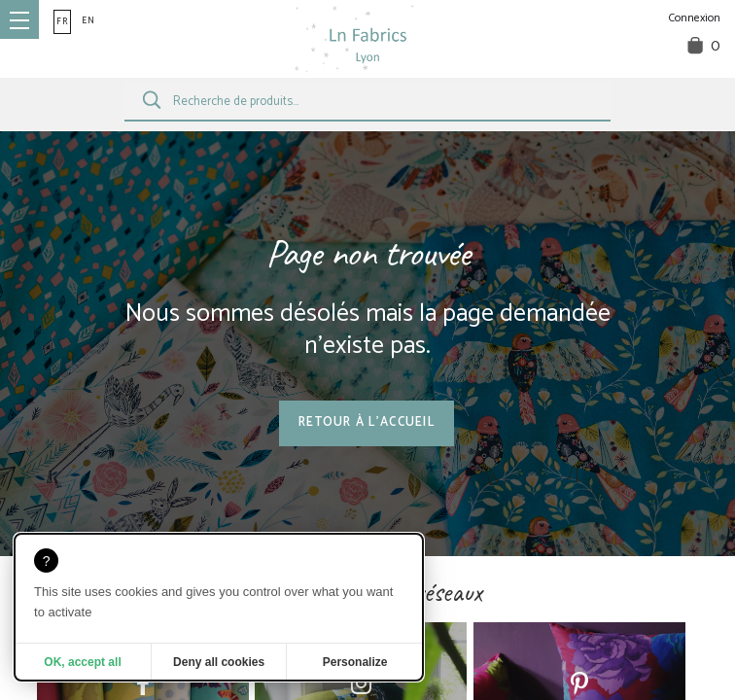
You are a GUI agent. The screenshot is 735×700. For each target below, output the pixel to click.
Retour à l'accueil (367, 422)
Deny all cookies (219, 662)
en (88, 20)
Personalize (355, 662)
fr (62, 21)
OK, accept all (82, 662)
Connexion (695, 18)
